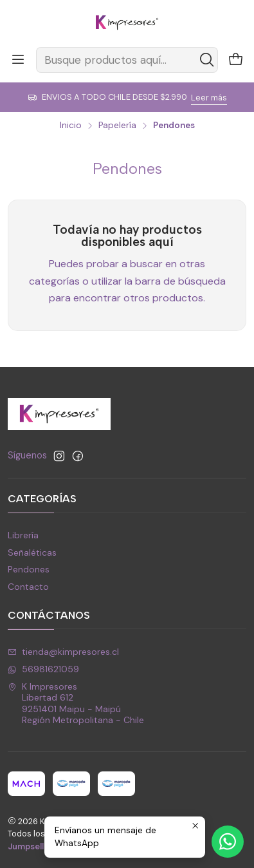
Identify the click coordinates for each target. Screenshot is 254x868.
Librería (23, 535)
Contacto (28, 587)
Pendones (29, 569)
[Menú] (18, 60)
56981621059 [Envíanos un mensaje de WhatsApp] (43, 669)
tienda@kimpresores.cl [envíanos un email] (63, 652)
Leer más (209, 98)
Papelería (117, 126)
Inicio (71, 126)
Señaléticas (32, 552)
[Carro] (236, 60)
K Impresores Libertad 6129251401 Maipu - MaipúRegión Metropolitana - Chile (76, 703)
